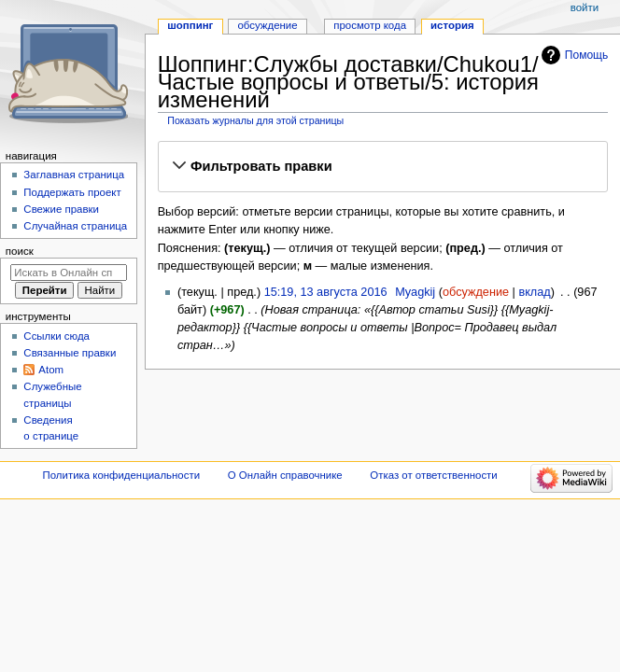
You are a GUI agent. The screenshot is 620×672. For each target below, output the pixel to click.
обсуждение (476, 292)
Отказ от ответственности (433, 475)
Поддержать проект (72, 192)
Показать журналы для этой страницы (255, 120)
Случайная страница (75, 226)
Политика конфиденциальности (122, 475)
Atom (51, 370)
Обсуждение (267, 25)
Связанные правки (70, 353)
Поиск (20, 251)
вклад (534, 292)
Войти (585, 7)
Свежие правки (61, 209)
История (452, 25)
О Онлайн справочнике (285, 475)
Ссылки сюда (56, 336)
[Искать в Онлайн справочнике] (69, 273)
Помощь (587, 55)
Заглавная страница (74, 175)
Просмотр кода (370, 25)
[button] (382, 167)
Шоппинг (190, 25)
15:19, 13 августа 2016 (326, 292)
